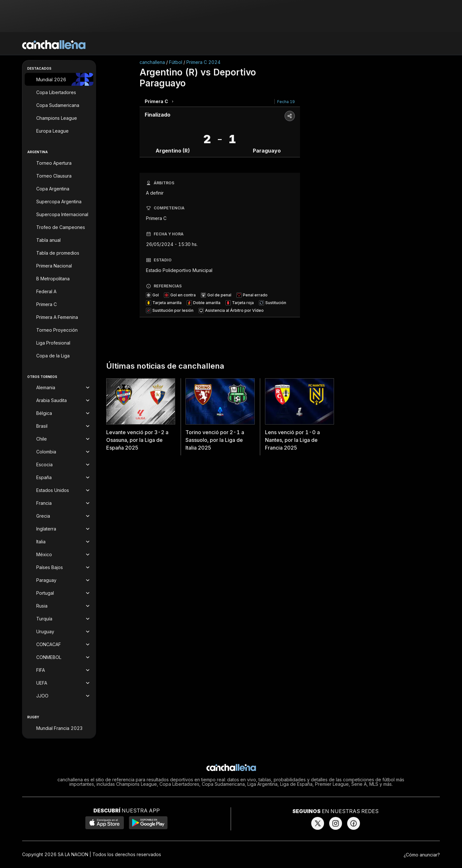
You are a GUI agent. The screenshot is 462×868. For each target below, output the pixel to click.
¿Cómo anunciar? (422, 855)
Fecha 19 (286, 102)
